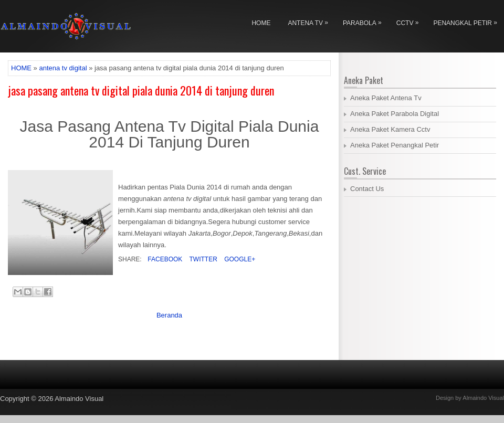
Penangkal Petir (468, 21)
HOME (21, 68)
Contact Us (367, 189)
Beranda (169, 315)
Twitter (202, 259)
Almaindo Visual (79, 399)
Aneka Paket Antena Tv (386, 98)
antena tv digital (63, 68)
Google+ (239, 259)
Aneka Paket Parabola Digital (395, 114)
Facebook (164, 259)
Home (261, 23)
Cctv (410, 21)
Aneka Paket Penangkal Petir (395, 145)
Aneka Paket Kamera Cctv (390, 129)
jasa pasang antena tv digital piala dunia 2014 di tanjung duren (141, 90)
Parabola (365, 21)
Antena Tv (310, 21)
